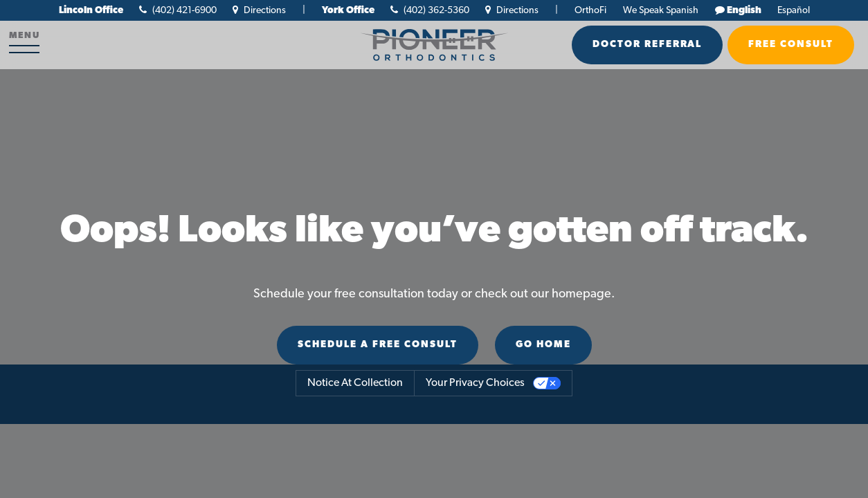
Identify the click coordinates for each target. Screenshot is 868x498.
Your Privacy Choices (475, 383)
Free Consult (791, 45)
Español (794, 11)
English (744, 11)
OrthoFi (590, 11)
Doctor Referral (647, 45)
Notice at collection (355, 383)
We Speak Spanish (661, 11)
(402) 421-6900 (178, 11)
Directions (259, 11)
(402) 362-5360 (430, 11)
